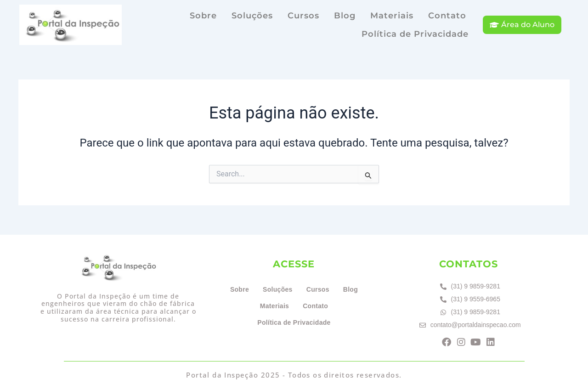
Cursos (303, 16)
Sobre (203, 16)
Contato (447, 16)
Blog (345, 16)
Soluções (252, 16)
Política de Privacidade (415, 34)
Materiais (392, 16)
